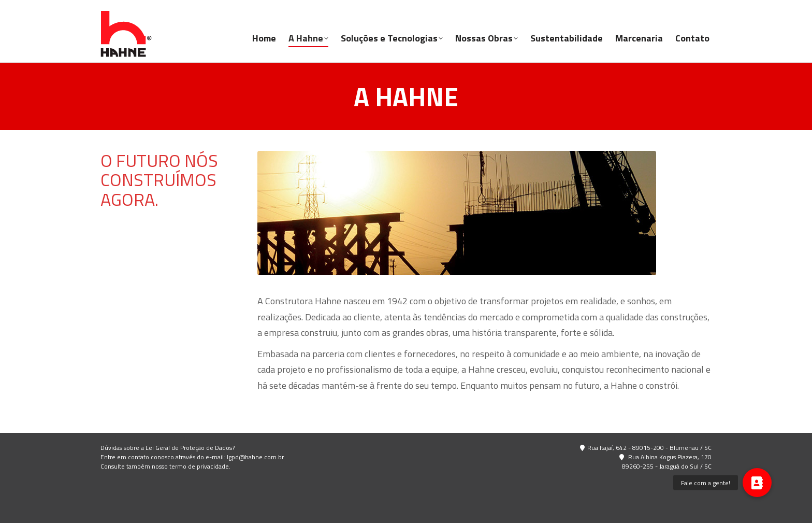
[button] (757, 483)
